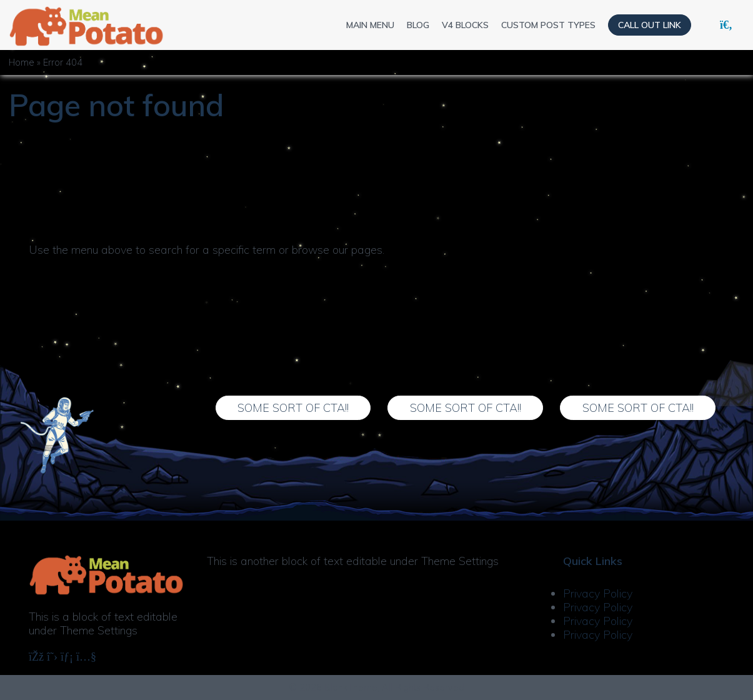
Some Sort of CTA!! (293, 408)
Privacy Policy (598, 593)
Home (22, 62)
